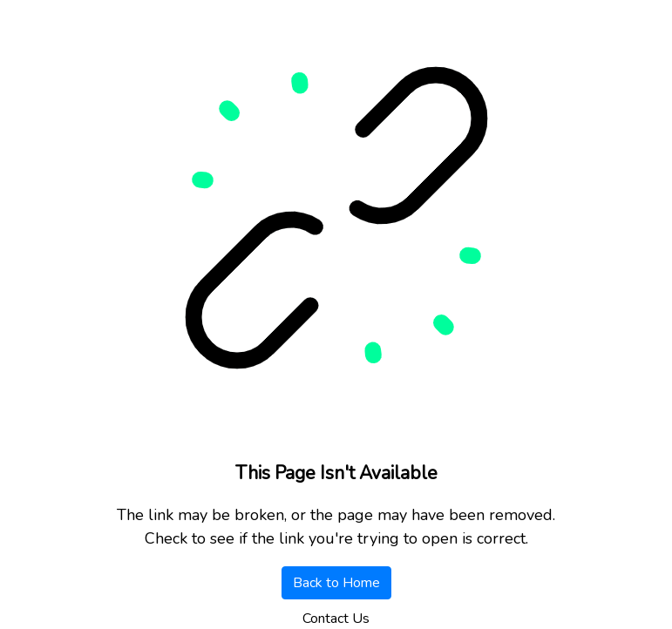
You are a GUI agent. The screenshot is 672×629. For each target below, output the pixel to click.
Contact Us (336, 619)
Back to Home (336, 583)
